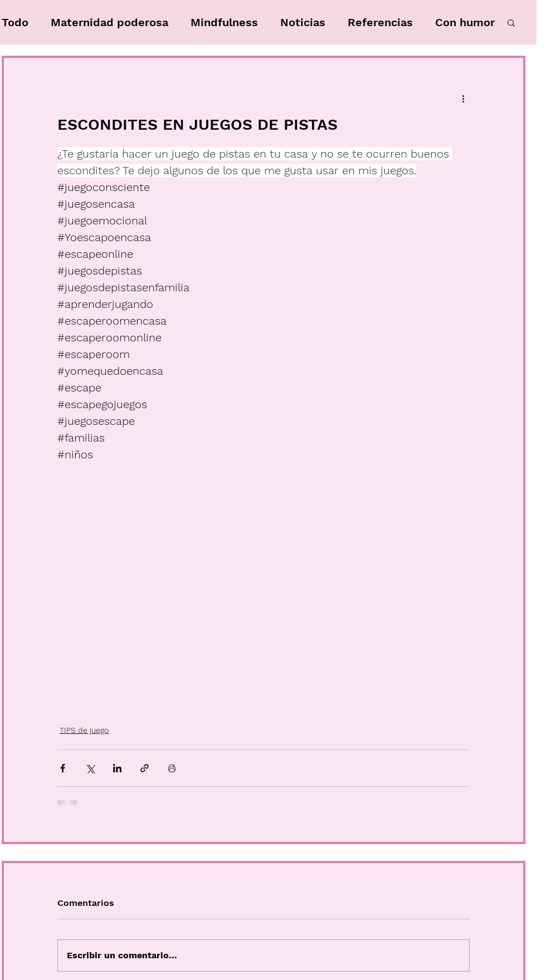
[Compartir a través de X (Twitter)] (90, 768)
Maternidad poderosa (109, 22)
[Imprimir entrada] (172, 768)
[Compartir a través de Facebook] (63, 768)
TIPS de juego (84, 730)
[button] (511, 22)
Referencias (380, 22)
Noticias (303, 22)
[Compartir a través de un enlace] (145, 768)
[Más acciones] (463, 98)
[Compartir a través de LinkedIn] (117, 768)
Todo (15, 22)
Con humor (465, 22)
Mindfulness (224, 22)
